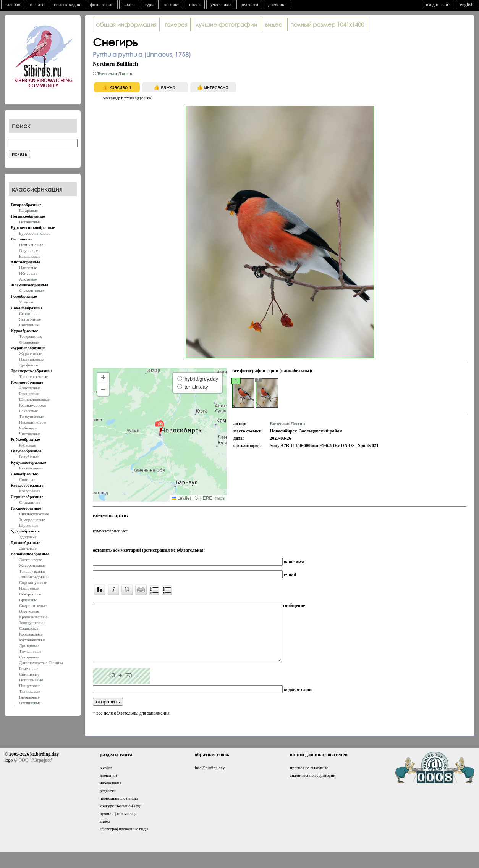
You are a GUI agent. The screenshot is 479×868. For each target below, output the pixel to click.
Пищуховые (30, 686)
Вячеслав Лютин (115, 74)
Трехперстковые (34, 376)
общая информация (126, 24)
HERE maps (212, 498)
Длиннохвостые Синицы (41, 663)
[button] (159, 427)
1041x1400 (327, 24)
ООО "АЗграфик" (35, 771)
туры (150, 5)
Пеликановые (31, 245)
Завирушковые (32, 623)
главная (13, 5)
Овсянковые (30, 703)
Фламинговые (31, 290)
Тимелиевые (30, 651)
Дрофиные (29, 365)
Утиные (26, 302)
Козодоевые (30, 491)
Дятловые (28, 548)
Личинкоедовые (33, 577)
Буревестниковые (35, 233)
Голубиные (29, 457)
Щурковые (29, 525)
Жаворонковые (32, 565)
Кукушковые (30, 468)
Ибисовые (28, 273)
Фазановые (29, 342)
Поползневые (31, 680)
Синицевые (29, 674)
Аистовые (28, 279)
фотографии (102, 5)
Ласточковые (31, 560)
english (467, 5)
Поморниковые (33, 422)
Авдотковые (30, 388)
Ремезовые (29, 668)
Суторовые (29, 657)
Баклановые (30, 256)
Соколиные (29, 325)
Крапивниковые (33, 617)
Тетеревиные (31, 336)
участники (221, 5)
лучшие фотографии (226, 24)
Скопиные (28, 313)
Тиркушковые (32, 416)
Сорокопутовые (33, 582)
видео (129, 5)
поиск (195, 5)
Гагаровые (28, 210)
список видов (67, 5)
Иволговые (29, 588)
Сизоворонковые (34, 514)
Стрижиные (30, 502)
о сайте (37, 5)
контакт (172, 5)
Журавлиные (31, 353)
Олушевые (29, 250)
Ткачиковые (30, 691)
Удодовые (28, 537)
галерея (176, 24)
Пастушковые (31, 359)
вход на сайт (438, 5)
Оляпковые (29, 611)
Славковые (29, 628)
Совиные (27, 479)
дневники (278, 5)
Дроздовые (29, 645)
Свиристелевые (33, 605)
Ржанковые (29, 394)
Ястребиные (30, 319)
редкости (249, 5)
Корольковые (31, 634)
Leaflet (181, 498)
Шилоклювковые (34, 399)
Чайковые (28, 428)
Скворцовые (30, 594)
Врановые (28, 600)
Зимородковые (32, 520)
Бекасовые (28, 411)
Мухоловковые (32, 640)
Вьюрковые (29, 697)
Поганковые (30, 222)
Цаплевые (28, 268)
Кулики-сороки (32, 405)
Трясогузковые (32, 571)
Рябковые (28, 445)
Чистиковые (30, 434)
